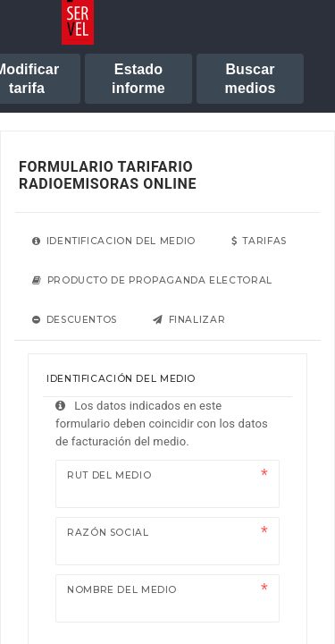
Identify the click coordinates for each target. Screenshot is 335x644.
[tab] (114, 241)
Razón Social (108, 533)
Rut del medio (109, 475)
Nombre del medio (122, 590)
